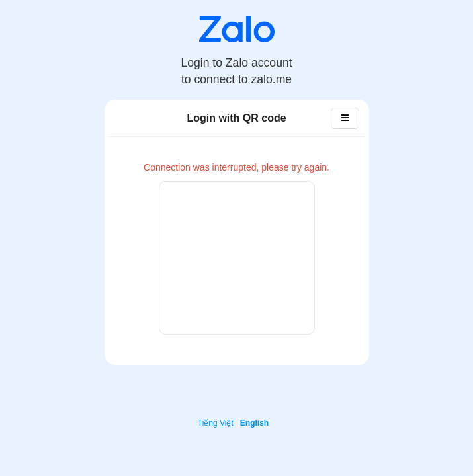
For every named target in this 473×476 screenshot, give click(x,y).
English (254, 423)
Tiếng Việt (216, 423)
